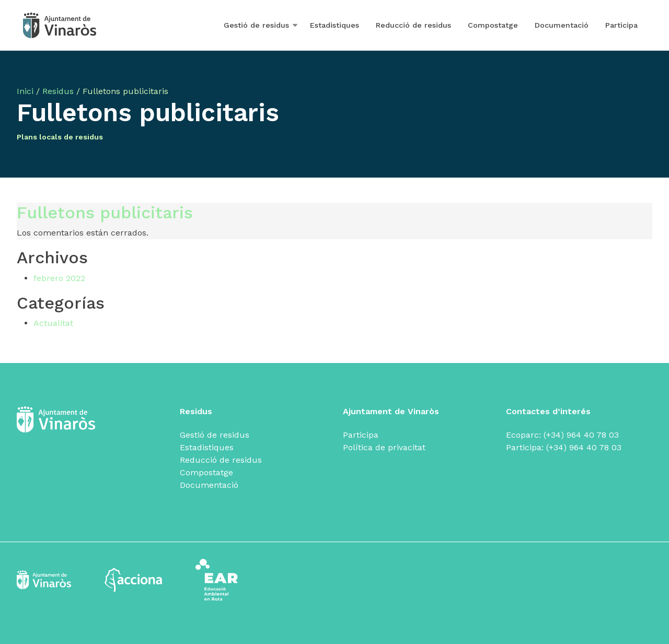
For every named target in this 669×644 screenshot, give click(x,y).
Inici (25, 91)
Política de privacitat (384, 447)
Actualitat (53, 323)
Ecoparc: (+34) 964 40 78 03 (562, 435)
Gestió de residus (256, 25)
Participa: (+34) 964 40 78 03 (564, 447)
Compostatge (493, 25)
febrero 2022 (59, 278)
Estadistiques (334, 25)
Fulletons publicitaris (105, 213)
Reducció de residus (413, 25)
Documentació (562, 25)
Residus (58, 91)
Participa (621, 25)
